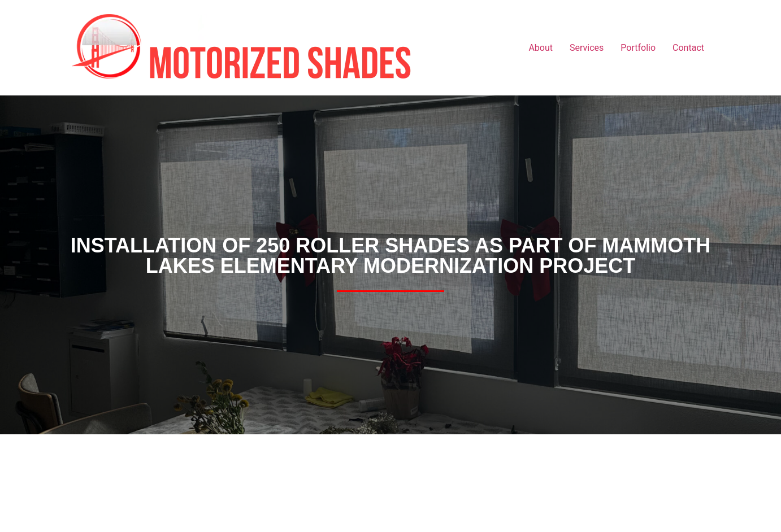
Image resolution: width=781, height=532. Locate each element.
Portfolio (638, 48)
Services (587, 48)
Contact (688, 48)
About (541, 48)
